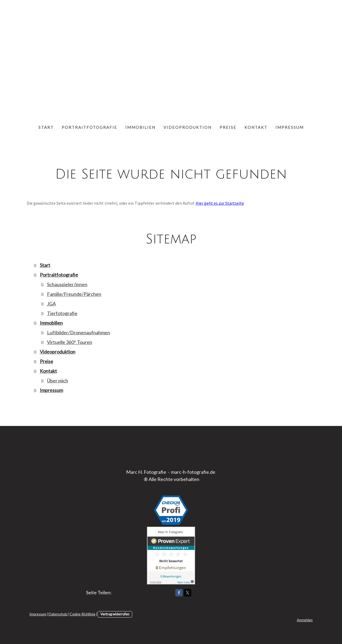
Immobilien (140, 127)
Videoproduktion (188, 127)
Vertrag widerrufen (115, 614)
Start (46, 127)
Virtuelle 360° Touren (70, 342)
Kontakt (256, 127)
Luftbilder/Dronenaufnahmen (79, 332)
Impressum (290, 127)
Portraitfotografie (90, 127)
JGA (51, 304)
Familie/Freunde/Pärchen (74, 294)
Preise (228, 127)
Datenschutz (58, 614)
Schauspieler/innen (67, 284)
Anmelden (305, 620)
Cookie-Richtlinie (83, 614)
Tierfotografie (62, 313)
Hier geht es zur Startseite (220, 203)
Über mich (58, 381)
